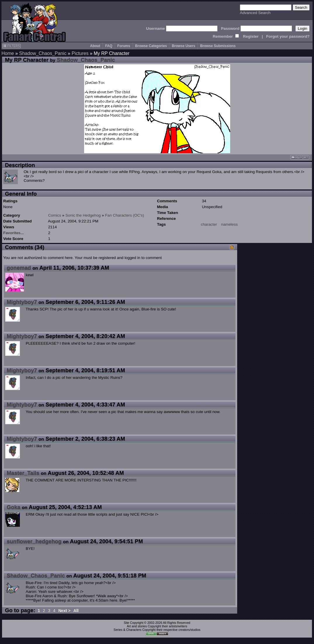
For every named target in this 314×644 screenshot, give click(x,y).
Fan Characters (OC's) (125, 215)
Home (8, 53)
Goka (14, 507)
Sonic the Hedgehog (83, 215)
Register (251, 36)
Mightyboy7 (22, 302)
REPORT (300, 157)
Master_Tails (23, 473)
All (76, 611)
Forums (124, 46)
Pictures (80, 53)
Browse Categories (151, 46)
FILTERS (12, 46)
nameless (229, 224)
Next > (65, 611)
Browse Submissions (218, 46)
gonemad (19, 268)
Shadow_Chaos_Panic (43, 53)
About (95, 46)
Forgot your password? (288, 36)
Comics (55, 215)
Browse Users (183, 46)
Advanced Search (255, 13)
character (209, 224)
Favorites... (13, 233)
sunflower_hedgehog (34, 541)
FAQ (109, 46)
